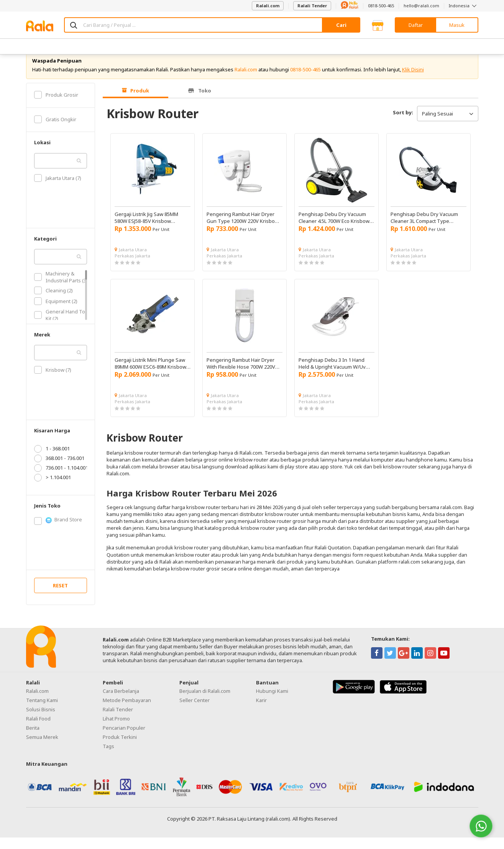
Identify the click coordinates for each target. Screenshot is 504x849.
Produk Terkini (120, 748)
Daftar (416, 25)
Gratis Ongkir (55, 130)
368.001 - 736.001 (59, 470)
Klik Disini (413, 81)
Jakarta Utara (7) (58, 189)
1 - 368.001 (52, 460)
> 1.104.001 (53, 489)
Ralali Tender (312, 6)
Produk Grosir (56, 106)
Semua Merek (42, 748)
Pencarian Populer (124, 739)
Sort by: (403, 124)
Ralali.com (268, 6)
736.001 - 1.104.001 (61, 479)
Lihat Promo (116, 730)
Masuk (457, 25)
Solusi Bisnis (41, 720)
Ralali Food (38, 730)
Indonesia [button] (464, 6)
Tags (108, 757)
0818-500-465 (381, 6)
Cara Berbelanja (121, 702)
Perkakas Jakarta (132, 267)
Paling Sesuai (448, 125)
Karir (261, 711)
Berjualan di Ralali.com (205, 702)
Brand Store (58, 531)
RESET (60, 597)
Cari (341, 25)
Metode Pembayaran (127, 711)
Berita (33, 739)
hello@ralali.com (421, 6)
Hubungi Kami (272, 702)
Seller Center (195, 711)
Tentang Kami (42, 711)
